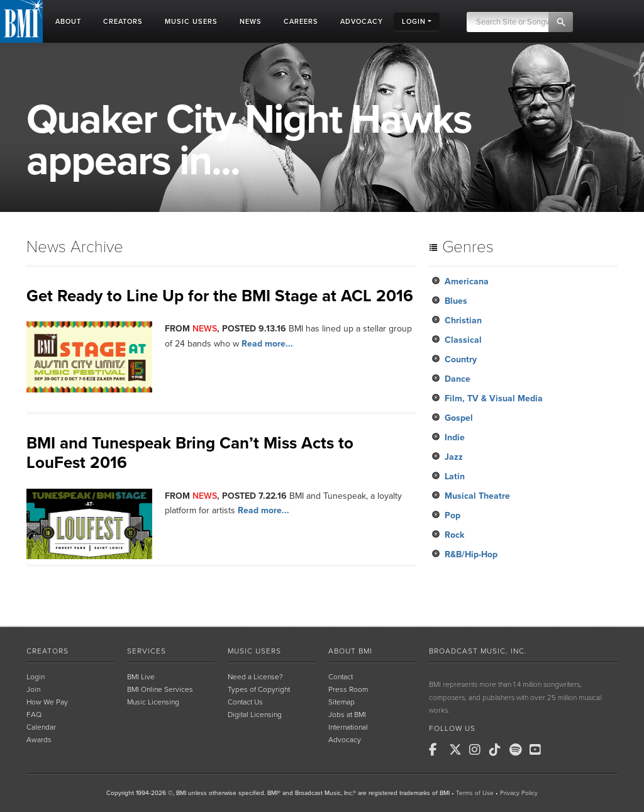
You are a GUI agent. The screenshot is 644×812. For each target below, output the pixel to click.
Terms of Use (475, 793)
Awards (39, 740)
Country (461, 359)
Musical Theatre (477, 496)
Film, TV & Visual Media (494, 398)
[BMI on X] (458, 750)
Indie (455, 437)
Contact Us (245, 702)
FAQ (34, 715)
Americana (467, 281)
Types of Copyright (259, 689)
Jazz (454, 457)
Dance (458, 379)
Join (33, 689)
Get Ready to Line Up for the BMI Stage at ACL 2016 (220, 296)
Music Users (254, 651)
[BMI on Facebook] (438, 750)
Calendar (41, 727)
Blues (456, 301)
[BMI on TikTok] (498, 750)
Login (36, 677)
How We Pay (47, 702)
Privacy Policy (519, 793)
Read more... (267, 344)
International (348, 727)
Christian (463, 320)
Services (147, 651)
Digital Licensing (255, 715)
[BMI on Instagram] (478, 750)
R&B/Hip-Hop (471, 554)
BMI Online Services (160, 689)
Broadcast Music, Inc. (478, 651)
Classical (463, 340)
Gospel (459, 418)
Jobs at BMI (347, 715)
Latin (455, 476)
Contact (341, 677)
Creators (47, 651)
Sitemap (341, 702)
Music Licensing (153, 702)
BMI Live (141, 677)
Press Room (348, 689)
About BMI (350, 651)
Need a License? (255, 677)
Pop (452, 515)
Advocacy (345, 740)
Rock (454, 535)
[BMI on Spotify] (518, 750)
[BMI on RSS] (558, 750)
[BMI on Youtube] (538, 750)
